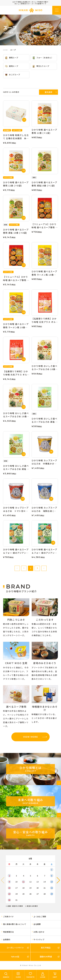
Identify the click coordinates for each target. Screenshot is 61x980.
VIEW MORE (30, 737)
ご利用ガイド (8, 916)
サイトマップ (39, 939)
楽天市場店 (46, 948)
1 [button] (24, 568)
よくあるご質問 (40, 916)
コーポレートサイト (15, 948)
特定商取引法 (8, 932)
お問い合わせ (39, 932)
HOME (5, 50)
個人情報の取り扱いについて (15, 924)
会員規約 (7, 939)
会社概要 (37, 924)
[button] (17, 568)
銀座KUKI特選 (46, 957)
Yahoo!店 (15, 957)
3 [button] (37, 568)
